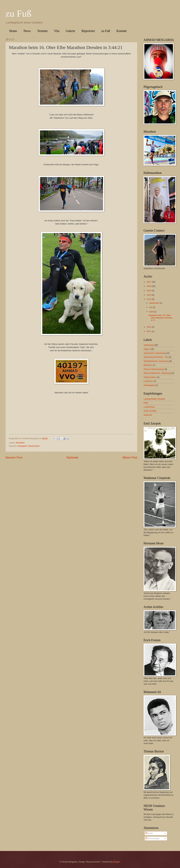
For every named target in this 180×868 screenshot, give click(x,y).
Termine (42, 31)
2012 (149, 327)
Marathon (20, 443)
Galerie (70, 31)
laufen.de (148, 415)
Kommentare (152, 838)
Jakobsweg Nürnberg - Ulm (156, 357)
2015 (149, 291)
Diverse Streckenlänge (154, 369)
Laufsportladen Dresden (154, 399)
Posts (149, 833)
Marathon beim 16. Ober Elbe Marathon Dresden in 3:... (161, 318)
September (154, 303)
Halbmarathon (150, 377)
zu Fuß (19, 14)
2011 (149, 331)
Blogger (117, 862)
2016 (149, 286)
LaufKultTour (149, 407)
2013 (149, 299)
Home (13, 31)
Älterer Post (130, 458)
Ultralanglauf (149, 385)
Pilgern (147, 349)
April (151, 312)
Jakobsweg (149, 345)
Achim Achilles (150, 411)
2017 (149, 282)
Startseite (72, 458)
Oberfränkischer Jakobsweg (156, 361)
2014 (149, 295)
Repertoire (88, 31)
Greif (146, 403)
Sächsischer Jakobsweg (154, 353)
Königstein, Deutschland (29, 446)
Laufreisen (148, 381)
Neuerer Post (14, 458)
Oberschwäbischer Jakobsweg (157, 373)
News (27, 31)
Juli (151, 307)
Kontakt (121, 31)
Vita (57, 31)
